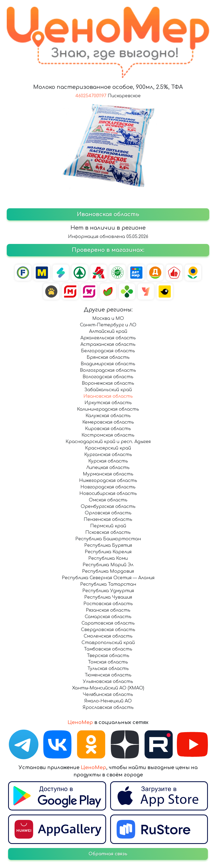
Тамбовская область (108, 649)
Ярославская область (108, 708)
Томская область (108, 662)
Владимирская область (108, 364)
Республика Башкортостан (108, 539)
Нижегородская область (108, 481)
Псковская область (108, 532)
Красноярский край (108, 448)
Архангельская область (108, 338)
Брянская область (108, 357)
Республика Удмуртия (108, 591)
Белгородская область (108, 351)
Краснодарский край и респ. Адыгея (108, 442)
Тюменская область (108, 675)
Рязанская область (108, 610)
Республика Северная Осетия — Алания (108, 578)
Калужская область (108, 416)
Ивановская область (108, 396)
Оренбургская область (108, 507)
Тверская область (108, 656)
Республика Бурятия (108, 545)
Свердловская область (108, 630)
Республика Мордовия (108, 571)
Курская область (108, 461)
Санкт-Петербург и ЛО (108, 325)
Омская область (108, 500)
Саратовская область (108, 623)
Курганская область (108, 455)
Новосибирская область (108, 494)
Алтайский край (108, 331)
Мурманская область (108, 474)
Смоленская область (108, 636)
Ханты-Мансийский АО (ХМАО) (108, 688)
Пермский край (108, 526)
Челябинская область (108, 695)
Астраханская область (108, 344)
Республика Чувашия (108, 597)
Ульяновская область (108, 682)
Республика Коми (108, 558)
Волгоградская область (108, 370)
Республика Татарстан (108, 584)
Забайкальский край (108, 390)
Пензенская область (108, 520)
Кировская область (108, 429)
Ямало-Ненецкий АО (108, 701)
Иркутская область (108, 403)
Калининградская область (108, 409)
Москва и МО (108, 319)
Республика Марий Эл (108, 565)
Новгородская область (108, 487)
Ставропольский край (108, 643)
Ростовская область (108, 604)
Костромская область (108, 435)
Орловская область (108, 513)
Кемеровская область (108, 422)
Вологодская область (108, 377)
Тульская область (108, 669)
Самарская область (108, 617)
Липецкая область (108, 468)
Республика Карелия (108, 552)
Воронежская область (108, 383)
